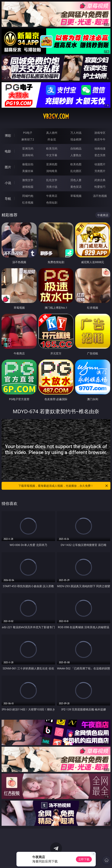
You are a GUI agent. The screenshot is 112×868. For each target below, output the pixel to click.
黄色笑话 (76, 187)
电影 (8, 151)
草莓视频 (76, 196)
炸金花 (52, 139)
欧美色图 (76, 164)
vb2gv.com (56, 116)
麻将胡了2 (28, 139)
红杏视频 (28, 202)
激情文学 (28, 180)
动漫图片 (100, 164)
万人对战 (76, 133)
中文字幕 (52, 155)
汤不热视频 (100, 196)
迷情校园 (28, 187)
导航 (8, 199)
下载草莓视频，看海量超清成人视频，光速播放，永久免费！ (63, 486)
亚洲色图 (52, 164)
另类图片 (100, 171)
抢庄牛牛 (100, 139)
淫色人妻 (76, 180)
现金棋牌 (76, 139)
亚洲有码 (28, 155)
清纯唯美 (52, 171)
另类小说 (52, 187)
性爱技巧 (100, 187)
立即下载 (84, 859)
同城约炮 (28, 196)
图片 (8, 167)
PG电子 (28, 133)
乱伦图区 (76, 171)
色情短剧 (52, 202)
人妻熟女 (76, 155)
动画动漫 (100, 148)
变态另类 (100, 155)
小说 (8, 183)
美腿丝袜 (28, 171)
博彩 (8, 135)
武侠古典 (100, 180)
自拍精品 (76, 148)
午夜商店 (52, 196)
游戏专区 (100, 133)
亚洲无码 (28, 148)
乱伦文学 (52, 180)
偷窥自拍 (28, 164)
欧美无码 (52, 148)
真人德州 (52, 133)
